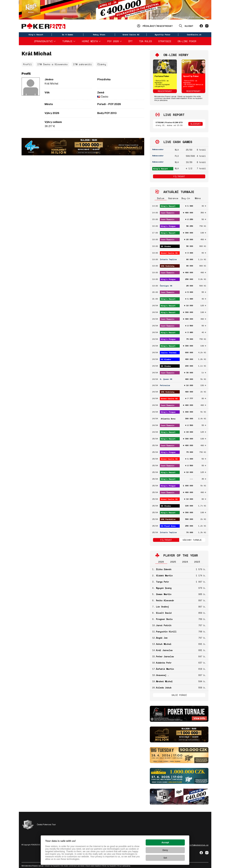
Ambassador (158, 149)
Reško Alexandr (165, 600)
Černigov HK (166, 286)
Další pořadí (179, 695)
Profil (27, 64)
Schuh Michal (164, 644)
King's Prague (168, 226)
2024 (185, 562)
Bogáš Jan (162, 638)
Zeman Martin (164, 594)
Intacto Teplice (168, 259)
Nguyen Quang (164, 588)
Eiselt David (164, 613)
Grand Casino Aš (131, 35)
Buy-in (186, 198)
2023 (197, 562)
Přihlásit (149, 26)
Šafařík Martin (165, 669)
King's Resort (36, 35)
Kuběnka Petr (164, 663)
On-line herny (176, 55)
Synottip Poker (162, 35)
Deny (165, 850)
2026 (161, 562)
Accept (165, 842)
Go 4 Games (68, 35)
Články (102, 64)
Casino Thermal (169, 353)
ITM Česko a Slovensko (52, 64)
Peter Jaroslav (165, 656)
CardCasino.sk (194, 35)
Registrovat (165, 26)
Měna (198, 198)
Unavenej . (162, 675)
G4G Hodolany (168, 266)
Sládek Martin (164, 576)
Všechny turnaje (192, 540)
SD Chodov (166, 246)
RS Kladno (166, 359)
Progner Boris (164, 619)
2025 (173, 562)
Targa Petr (162, 582)
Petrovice (165, 385)
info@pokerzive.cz (199, 845)
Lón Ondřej (162, 607)
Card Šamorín (168, 213)
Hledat (189, 26)
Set (165, 858)
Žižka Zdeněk (164, 569)
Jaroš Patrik (164, 625)
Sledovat (195, 124)
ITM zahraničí (82, 64)
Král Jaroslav (164, 650)
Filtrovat (179, 176)
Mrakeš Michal (164, 681)
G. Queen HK (166, 379)
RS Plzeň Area (168, 526)
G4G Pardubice (168, 519)
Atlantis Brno (168, 419)
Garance (173, 198)
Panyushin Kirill (166, 632)
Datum (161, 198)
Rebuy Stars (99, 35)
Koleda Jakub (164, 688)
